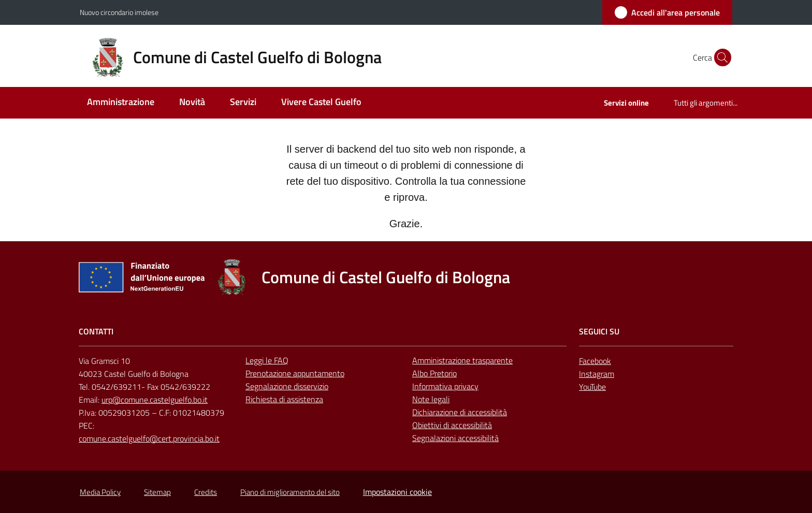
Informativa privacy (445, 386)
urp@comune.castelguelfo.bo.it (155, 400)
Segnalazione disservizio (287, 386)
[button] (720, 57)
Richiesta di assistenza (284, 399)
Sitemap (157, 492)
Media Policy (100, 492)
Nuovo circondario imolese (119, 12)
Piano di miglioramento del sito (290, 492)
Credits (206, 492)
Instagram (597, 374)
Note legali (431, 399)
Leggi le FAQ (267, 360)
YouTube (592, 387)
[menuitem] (121, 103)
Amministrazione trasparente (462, 360)
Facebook (595, 361)
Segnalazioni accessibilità (455, 438)
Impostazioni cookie (397, 492)
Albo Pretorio (434, 373)
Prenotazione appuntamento (295, 373)
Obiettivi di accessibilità (452, 425)
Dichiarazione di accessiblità (460, 412)
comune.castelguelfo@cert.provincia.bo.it (149, 438)
